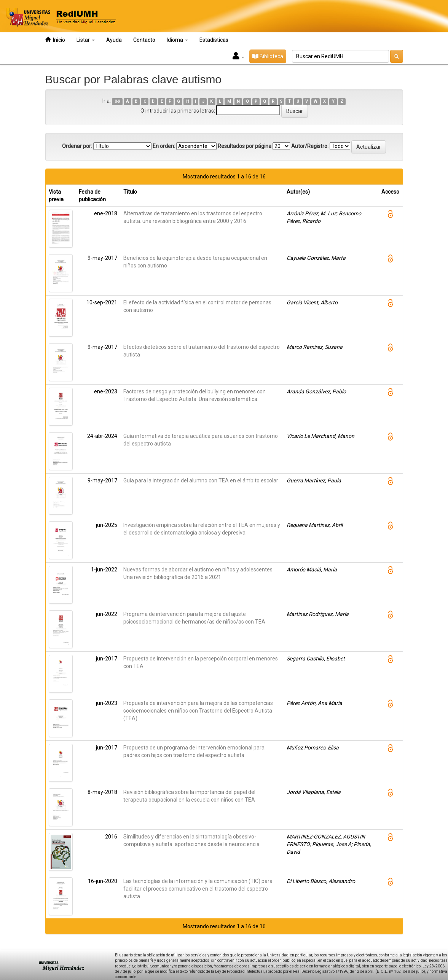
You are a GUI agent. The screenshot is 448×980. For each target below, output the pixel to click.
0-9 (117, 101)
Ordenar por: (77, 146)
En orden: (164, 146)
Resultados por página (245, 146)
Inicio (55, 40)
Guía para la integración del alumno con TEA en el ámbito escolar (201, 480)
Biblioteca (268, 56)
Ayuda (114, 40)
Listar (86, 40)
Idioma (177, 40)
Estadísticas (214, 40)
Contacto (144, 40)
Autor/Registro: (310, 146)
